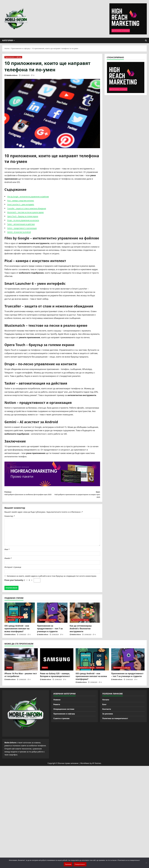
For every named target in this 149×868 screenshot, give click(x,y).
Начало (106, 702)
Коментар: (10, 518)
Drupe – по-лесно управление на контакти (28, 220)
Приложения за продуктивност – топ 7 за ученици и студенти (50, 631)
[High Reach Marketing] (52, 474)
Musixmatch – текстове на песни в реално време (31, 212)
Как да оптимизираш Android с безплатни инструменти (81, 631)
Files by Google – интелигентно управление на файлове (34, 196)
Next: (76, 496)
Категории (8, 40)
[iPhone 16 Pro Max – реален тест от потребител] (21, 662)
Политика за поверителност (115, 721)
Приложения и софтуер (13, 57)
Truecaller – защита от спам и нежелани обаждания (32, 208)
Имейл (8, 561)
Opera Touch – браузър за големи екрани (27, 216)
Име (7, 552)
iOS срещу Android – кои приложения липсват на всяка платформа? (17, 631)
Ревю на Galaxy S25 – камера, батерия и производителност (55, 677)
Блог (104, 707)
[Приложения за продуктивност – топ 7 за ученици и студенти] (52, 615)
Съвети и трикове (61, 721)
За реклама (108, 716)
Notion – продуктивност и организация (26, 228)
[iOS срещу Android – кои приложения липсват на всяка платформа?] (20, 615)
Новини (57, 702)
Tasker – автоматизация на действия (25, 224)
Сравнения (11, 622)
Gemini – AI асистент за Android (22, 232)
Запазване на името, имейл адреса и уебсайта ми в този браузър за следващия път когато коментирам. (52, 578)
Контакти (107, 711)
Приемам (68, 864)
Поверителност (80, 864)
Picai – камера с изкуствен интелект (24, 200)
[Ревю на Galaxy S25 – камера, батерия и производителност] (57, 662)
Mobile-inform (12, 75)
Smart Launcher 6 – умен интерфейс (25, 204)
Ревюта (9, 670)
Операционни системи (64, 711)
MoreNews (85, 766)
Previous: (28, 496)
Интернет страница (13, 569)
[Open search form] (146, 40)
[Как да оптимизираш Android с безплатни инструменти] (85, 615)
